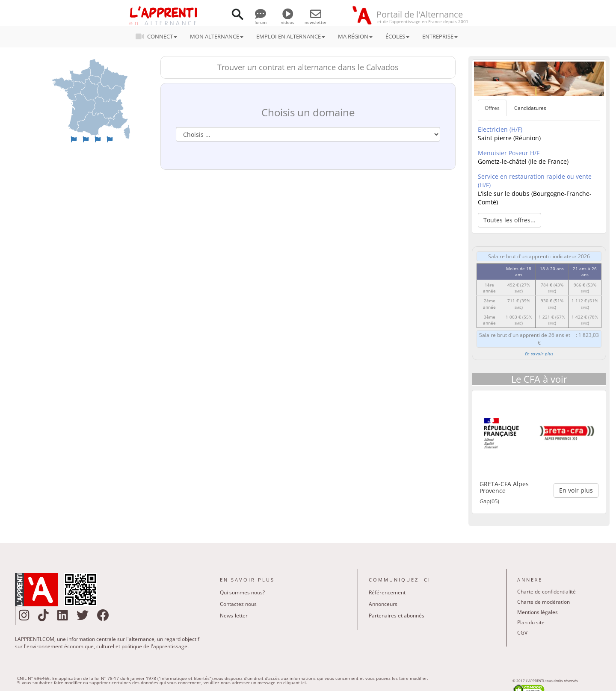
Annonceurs (383, 604)
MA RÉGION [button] (355, 36)
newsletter (316, 19)
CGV (522, 633)
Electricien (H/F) (500, 129)
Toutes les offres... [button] (509, 220)
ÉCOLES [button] (397, 36)
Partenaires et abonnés (397, 616)
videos (288, 19)
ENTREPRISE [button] (440, 36)
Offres (492, 108)
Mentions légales (538, 612)
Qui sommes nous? (242, 592)
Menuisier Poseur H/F (509, 153)
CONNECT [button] (159, 36)
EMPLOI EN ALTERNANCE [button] (291, 36)
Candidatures (530, 108)
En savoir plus (539, 354)
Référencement (387, 592)
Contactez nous (238, 604)
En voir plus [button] (576, 490)
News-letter (234, 616)
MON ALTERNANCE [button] (217, 36)
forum (261, 19)
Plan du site (531, 622)
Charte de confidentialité (546, 592)
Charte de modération (543, 602)
